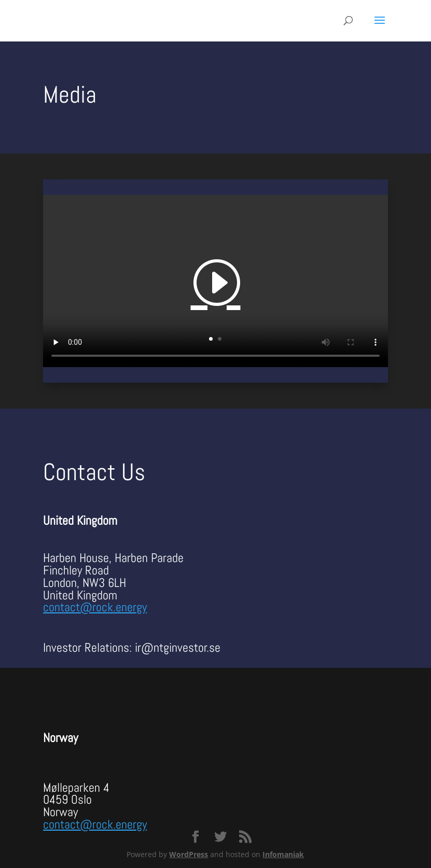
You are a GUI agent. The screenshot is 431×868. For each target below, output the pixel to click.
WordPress (189, 854)
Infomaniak (283, 854)
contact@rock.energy (95, 607)
